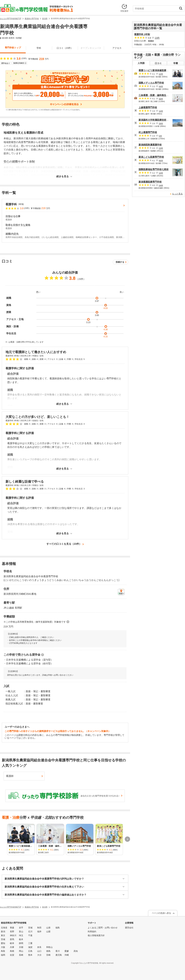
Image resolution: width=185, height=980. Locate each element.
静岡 (21, 943)
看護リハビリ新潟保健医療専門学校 (157, 70)
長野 (12, 932)
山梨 (48, 932)
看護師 (10, 776)
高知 (76, 951)
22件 (161, 74)
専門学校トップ (13, 48)
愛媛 (67, 951)
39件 (161, 123)
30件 (161, 99)
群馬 (12, 939)
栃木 (21, 939)
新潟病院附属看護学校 (150, 145)
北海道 (4, 928)
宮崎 (48, 955)
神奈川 (13, 935)
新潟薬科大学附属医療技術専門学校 (157, 120)
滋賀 (30, 947)
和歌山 (49, 947)
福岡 (3, 955)
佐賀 (12, 955)
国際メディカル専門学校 (151, 83)
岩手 (21, 928)
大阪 (3, 947)
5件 (160, 136)
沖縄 (67, 955)
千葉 (30, 935)
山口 (39, 951)
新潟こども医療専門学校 (151, 157)
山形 (48, 928)
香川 (58, 951)
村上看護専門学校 (148, 132)
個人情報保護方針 (96, 935)
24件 (161, 185)
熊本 (30, 955)
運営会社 (129, 928)
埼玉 (21, 935)
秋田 (39, 928)
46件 (161, 161)
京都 (21, 947)
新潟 (3, 932)
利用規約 (92, 932)
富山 (21, 932)
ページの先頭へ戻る (161, 913)
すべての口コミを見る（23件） (64, 544)
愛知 (3, 943)
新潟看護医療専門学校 (150, 182)
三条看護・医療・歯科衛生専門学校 (157, 95)
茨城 (3, 939)
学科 (39, 48)
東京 (3, 935)
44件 (161, 86)
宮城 (30, 928)
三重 (30, 943)
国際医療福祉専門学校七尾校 (154, 169)
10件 (161, 111)
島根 (12, 951)
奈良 (39, 947)
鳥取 (3, 951)
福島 (58, 928)
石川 (30, 932)
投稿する (120, 262)
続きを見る (63, 176)
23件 (157, 38)
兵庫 (12, 947)
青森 (12, 928)
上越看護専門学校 (148, 107)
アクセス (117, 48)
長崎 (21, 955)
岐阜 (12, 943)
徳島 (48, 951)
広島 (30, 951)
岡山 (21, 951)
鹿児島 (59, 955)
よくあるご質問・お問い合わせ (103, 928)
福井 (39, 932)
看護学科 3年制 (142, 34)
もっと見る (177, 194)
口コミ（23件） (65, 48)
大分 (39, 955)
